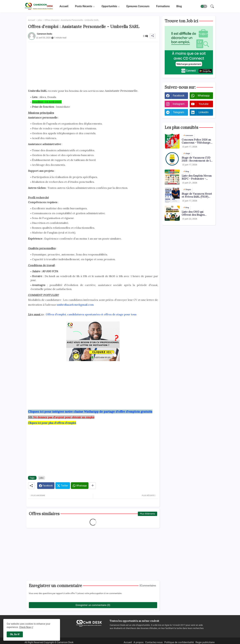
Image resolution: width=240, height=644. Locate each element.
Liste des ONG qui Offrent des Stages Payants (193, 213)
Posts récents (84, 6)
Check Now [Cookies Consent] (25, 627)
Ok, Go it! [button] (15, 634)
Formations (163, 6)
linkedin (204, 112)
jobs (40, 20)
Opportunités (109, 6)
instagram (178, 104)
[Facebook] (46, 486)
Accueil (64, 6)
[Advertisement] (93, 65)
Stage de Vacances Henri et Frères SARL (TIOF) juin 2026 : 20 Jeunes (197, 195)
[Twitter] (63, 486)
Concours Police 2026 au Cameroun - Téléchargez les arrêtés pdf (197, 141)
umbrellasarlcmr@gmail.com (75, 305)
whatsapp (204, 96)
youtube (204, 104)
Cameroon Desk (65, 642)
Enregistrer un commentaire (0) (93, 605)
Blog (179, 6)
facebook (179, 96)
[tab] (64, 6)
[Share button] (93, 486)
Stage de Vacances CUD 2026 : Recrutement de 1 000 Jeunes (196, 159)
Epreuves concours (138, 6)
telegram (178, 112)
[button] (204, 6)
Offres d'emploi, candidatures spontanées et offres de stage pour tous (91, 314)
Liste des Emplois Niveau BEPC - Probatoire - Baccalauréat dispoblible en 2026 (197, 177)
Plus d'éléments (147, 514)
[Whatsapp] (80, 486)
